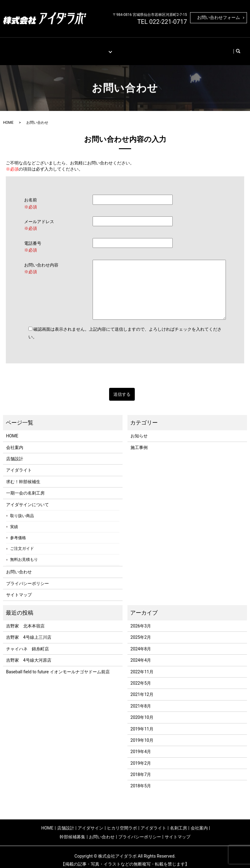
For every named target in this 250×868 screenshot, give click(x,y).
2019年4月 (141, 745)
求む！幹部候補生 (23, 475)
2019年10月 (142, 734)
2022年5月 (141, 677)
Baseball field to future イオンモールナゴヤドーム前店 (58, 665)
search (228, 48)
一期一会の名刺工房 (25, 487)
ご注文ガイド (22, 542)
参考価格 (18, 531)
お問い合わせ (205, 48)
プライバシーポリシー (28, 577)
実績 (14, 520)
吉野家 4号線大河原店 (29, 654)
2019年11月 (142, 723)
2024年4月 (141, 654)
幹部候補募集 (175, 48)
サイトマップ (19, 589)
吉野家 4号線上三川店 (29, 631)
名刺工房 (127, 48)
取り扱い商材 (97, 48)
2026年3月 (141, 620)
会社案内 (149, 48)
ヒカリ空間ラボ (122, 822)
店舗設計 (49, 48)
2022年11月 (142, 665)
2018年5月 (141, 780)
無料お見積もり (24, 553)
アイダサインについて (28, 498)
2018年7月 (141, 768)
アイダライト (19, 464)
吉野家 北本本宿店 (25, 620)
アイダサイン (90, 822)
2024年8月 (141, 642)
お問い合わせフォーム (219, 17)
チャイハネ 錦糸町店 (28, 642)
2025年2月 (141, 631)
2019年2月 (141, 757)
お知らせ (139, 430)
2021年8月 (141, 700)
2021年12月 (142, 688)
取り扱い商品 (22, 509)
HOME (29, 48)
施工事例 (71, 48)
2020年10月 (142, 711)
